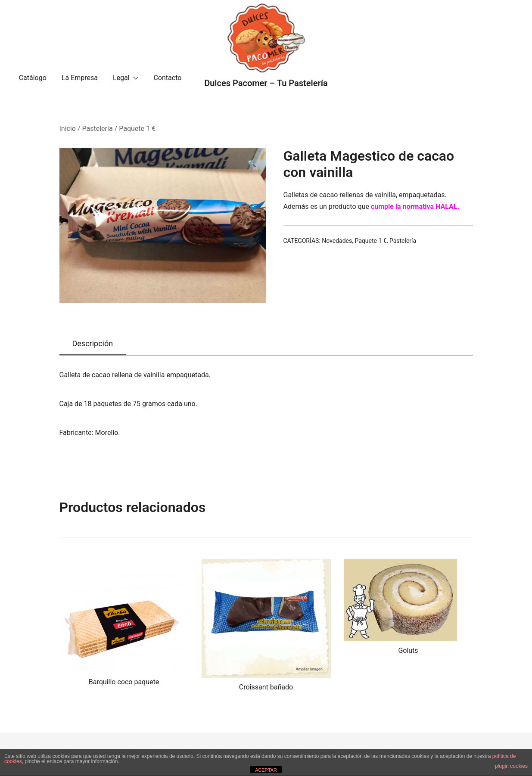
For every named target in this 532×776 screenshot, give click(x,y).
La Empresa (80, 78)
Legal (121, 78)
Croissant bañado (266, 687)
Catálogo (33, 78)
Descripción (93, 343)
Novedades (337, 241)
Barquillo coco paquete (124, 682)
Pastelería (98, 129)
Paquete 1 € (137, 129)
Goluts (408, 650)
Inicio (68, 129)
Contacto (167, 78)
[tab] (93, 344)
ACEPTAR (266, 770)
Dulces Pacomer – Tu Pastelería (266, 83)
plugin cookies (511, 766)
